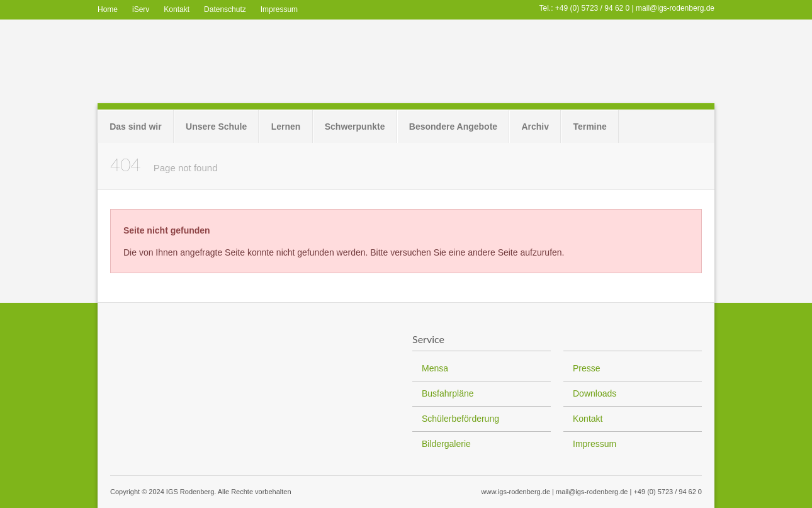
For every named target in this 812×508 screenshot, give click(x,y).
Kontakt (177, 9)
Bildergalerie (446, 444)
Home (108, 9)
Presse (587, 368)
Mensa (435, 368)
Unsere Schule (216, 127)
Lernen (286, 127)
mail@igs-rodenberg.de (675, 8)
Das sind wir (135, 127)
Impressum (279, 9)
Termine (589, 127)
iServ (141, 9)
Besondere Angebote (453, 127)
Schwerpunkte (355, 127)
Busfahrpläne (448, 393)
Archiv (535, 127)
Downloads (595, 393)
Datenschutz (225, 9)
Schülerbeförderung (460, 419)
